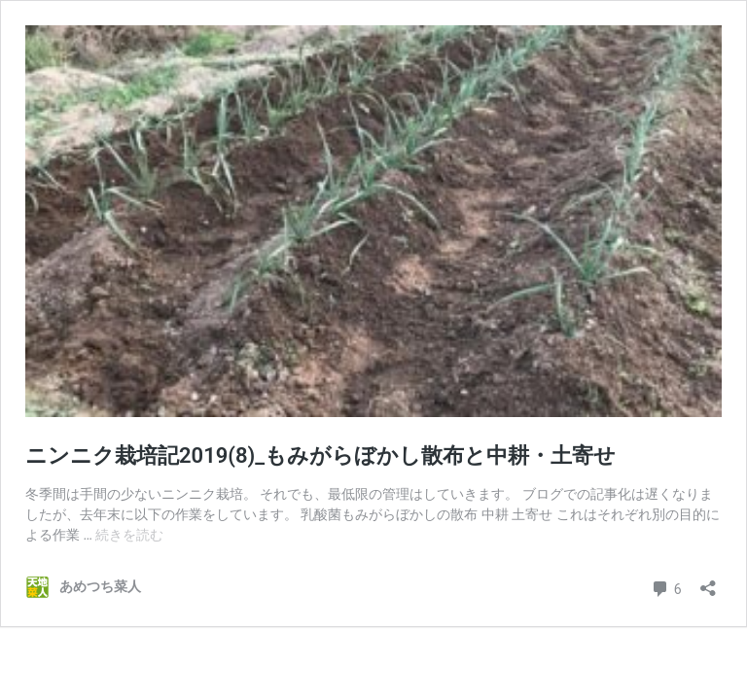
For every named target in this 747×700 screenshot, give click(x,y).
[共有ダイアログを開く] (708, 582)
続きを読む (129, 535)
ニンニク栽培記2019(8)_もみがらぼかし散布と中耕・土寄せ (320, 455)
